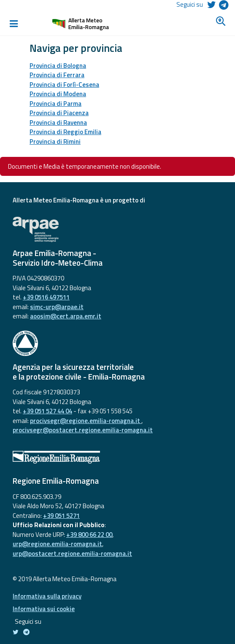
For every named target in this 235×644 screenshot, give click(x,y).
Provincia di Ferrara (57, 75)
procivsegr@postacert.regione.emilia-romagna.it (83, 430)
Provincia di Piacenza (59, 113)
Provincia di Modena (58, 94)
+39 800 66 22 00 (89, 535)
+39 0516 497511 (46, 297)
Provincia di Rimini (55, 141)
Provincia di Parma (55, 104)
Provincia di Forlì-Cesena (64, 85)
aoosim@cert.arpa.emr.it (66, 316)
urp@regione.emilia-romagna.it (57, 544)
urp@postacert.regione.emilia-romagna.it (72, 554)
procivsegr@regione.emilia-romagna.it (86, 421)
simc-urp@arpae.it (57, 307)
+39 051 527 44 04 (47, 411)
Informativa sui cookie (44, 609)
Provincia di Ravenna (58, 123)
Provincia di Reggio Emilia (65, 132)
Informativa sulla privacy (47, 596)
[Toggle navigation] (14, 24)
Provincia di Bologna (58, 66)
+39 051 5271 (61, 516)
